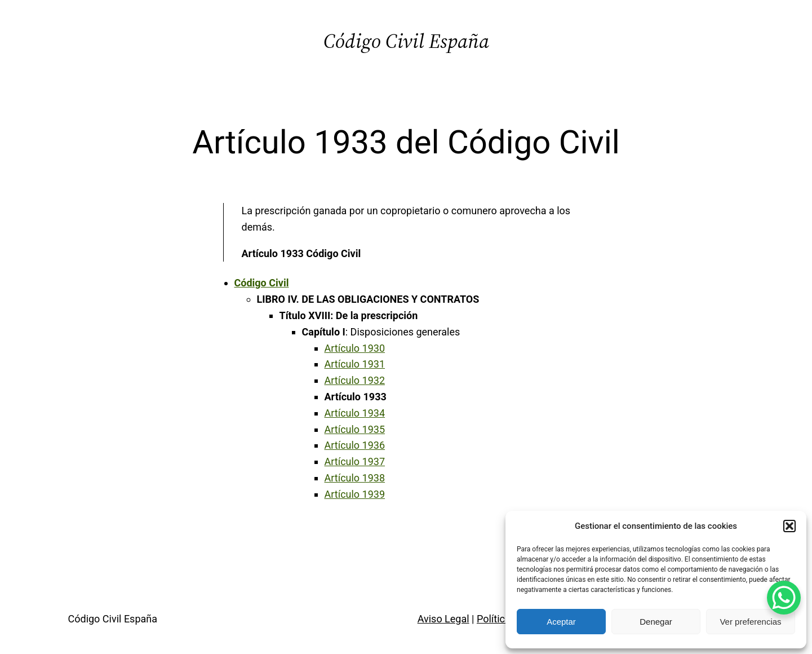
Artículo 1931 (355, 364)
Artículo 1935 (355, 429)
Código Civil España (406, 41)
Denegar (656, 622)
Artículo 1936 (355, 445)
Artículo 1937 (355, 461)
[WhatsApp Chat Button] (784, 598)
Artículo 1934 (355, 413)
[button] (789, 526)
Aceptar (561, 622)
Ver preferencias (750, 622)
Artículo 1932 (355, 380)
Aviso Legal (443, 619)
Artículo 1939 (355, 494)
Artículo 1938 (355, 478)
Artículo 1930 (355, 348)
